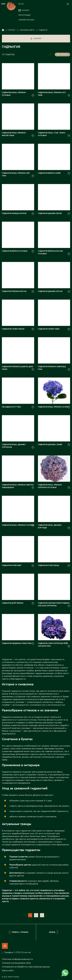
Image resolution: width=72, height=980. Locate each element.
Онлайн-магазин (26, 20)
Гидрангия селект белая (13, 329)
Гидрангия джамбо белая (50, 213)
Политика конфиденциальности (17, 959)
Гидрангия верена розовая (15, 251)
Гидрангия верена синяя (49, 173)
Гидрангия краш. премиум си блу (53, 407)
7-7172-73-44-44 (22, 952)
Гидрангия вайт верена (13, 603)
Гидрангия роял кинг (12, 565)
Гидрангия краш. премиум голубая (18, 525)
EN (20, 4)
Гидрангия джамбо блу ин (50, 291)
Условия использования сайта (16, 963)
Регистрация (24, 15)
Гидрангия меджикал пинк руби (17, 643)
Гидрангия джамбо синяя (50, 445)
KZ (23, 4)
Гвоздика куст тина (11, 407)
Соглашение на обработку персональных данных (26, 967)
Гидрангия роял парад (48, 565)
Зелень (54, 932)
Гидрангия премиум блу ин (14, 291)
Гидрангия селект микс (49, 329)
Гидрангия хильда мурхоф (14, 213)
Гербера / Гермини (18, 932)
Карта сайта (8, 971)
